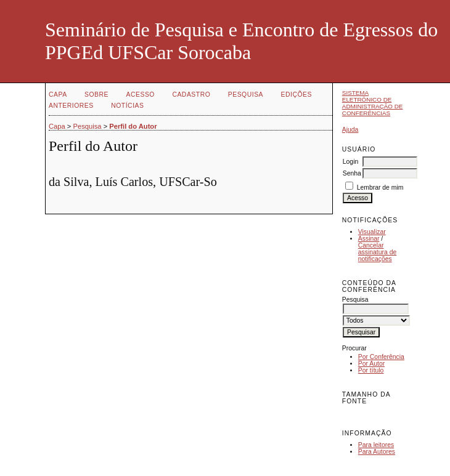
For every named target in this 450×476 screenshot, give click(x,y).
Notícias (127, 106)
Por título (371, 370)
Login (350, 162)
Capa (58, 95)
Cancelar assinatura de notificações (377, 252)
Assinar (369, 239)
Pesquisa (246, 95)
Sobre (96, 95)
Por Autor (371, 364)
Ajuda (350, 130)
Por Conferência (381, 357)
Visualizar (372, 232)
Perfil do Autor (133, 126)
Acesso (141, 95)
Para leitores (376, 445)
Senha (352, 173)
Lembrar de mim (380, 188)
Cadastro (191, 95)
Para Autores (377, 452)
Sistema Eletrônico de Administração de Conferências (373, 103)
